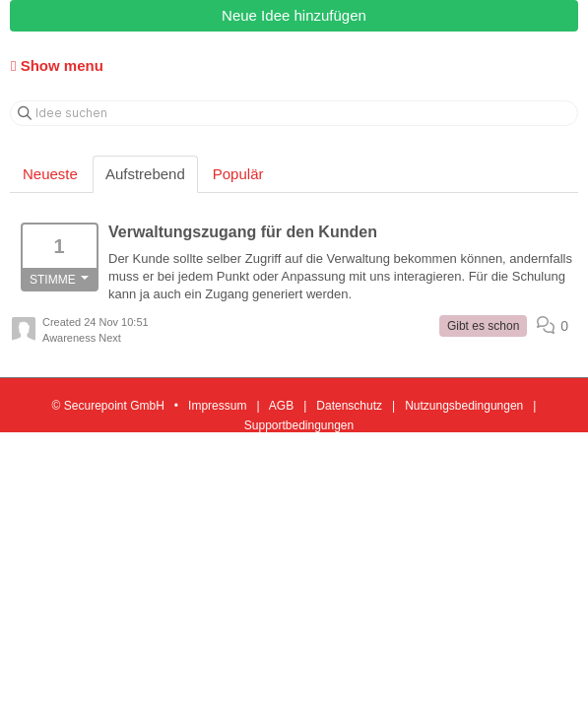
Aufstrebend (145, 174)
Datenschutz (349, 406)
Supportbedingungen (299, 425)
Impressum (217, 406)
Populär (238, 174)
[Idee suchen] (294, 113)
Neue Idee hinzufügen (294, 15)
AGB (281, 406)
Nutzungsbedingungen (464, 406)
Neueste (50, 174)
